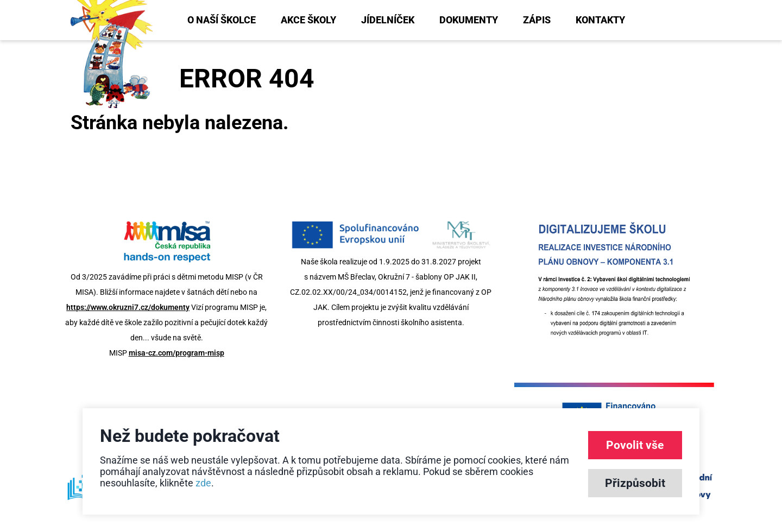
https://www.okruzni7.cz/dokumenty (128, 307)
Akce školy (308, 20)
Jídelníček (388, 20)
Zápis (537, 20)
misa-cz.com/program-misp (176, 353)
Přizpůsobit (635, 483)
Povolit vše (635, 445)
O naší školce (222, 20)
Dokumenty (469, 20)
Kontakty (600, 20)
